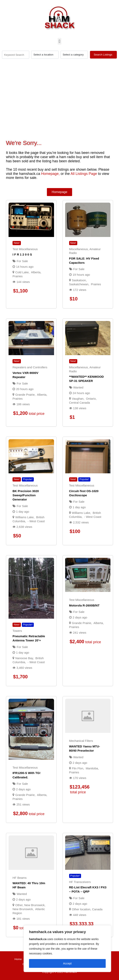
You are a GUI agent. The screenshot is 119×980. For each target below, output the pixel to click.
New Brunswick (23, 909)
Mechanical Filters (81, 741)
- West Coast (36, 521)
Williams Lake (25, 517)
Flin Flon (78, 768)
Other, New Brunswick (30, 905)
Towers (17, 631)
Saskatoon (79, 280)
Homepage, (50, 174)
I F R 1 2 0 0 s (22, 254)
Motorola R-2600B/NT (84, 605)
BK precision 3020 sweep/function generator (26, 495)
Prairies (18, 276)
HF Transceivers (80, 882)
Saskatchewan (79, 284)
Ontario (91, 399)
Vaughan (78, 399)
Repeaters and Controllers (30, 367)
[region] (67, 949)
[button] (59, 41)
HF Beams (20, 878)
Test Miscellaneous (25, 249)
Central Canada (80, 403)
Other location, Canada (87, 909)
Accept (67, 963)
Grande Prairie (25, 395)
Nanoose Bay (24, 658)
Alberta (36, 272)
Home (18, 959)
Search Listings (103, 55)
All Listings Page (84, 174)
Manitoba (92, 768)
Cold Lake (22, 272)
